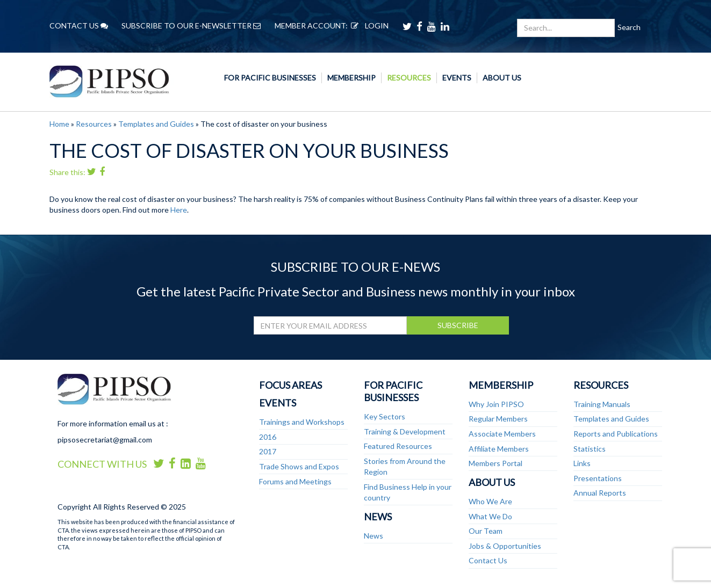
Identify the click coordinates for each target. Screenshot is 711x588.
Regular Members (498, 419)
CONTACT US (79, 26)
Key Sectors (385, 416)
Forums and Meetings (295, 481)
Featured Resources (398, 446)
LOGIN (368, 26)
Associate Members (502, 434)
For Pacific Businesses (270, 78)
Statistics (590, 449)
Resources (409, 78)
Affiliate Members (499, 449)
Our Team (486, 531)
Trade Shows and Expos (299, 466)
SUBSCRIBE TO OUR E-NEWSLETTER (191, 26)
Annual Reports (600, 493)
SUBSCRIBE (458, 325)
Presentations (598, 478)
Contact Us (488, 560)
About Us (502, 78)
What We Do (490, 516)
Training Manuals (602, 404)
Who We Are (490, 501)
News (378, 517)
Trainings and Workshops (302, 422)
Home (59, 124)
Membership (351, 78)
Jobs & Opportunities (505, 546)
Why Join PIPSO (496, 404)
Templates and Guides (156, 124)
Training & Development (405, 431)
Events (457, 78)
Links (582, 463)
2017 (268, 451)
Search (629, 27)
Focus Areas (290, 385)
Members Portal (495, 463)
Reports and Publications (616, 434)
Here (179, 210)
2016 (268, 437)
